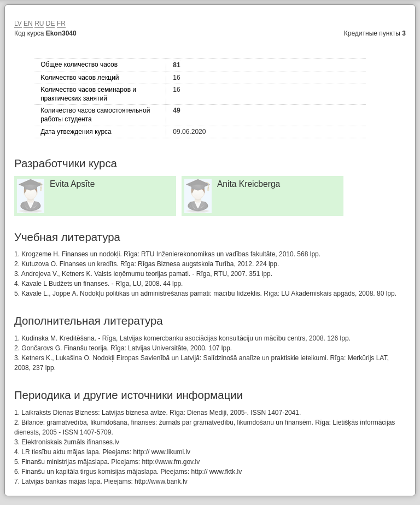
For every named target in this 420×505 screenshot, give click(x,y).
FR (61, 24)
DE (51, 24)
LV (18, 24)
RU (39, 24)
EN (28, 24)
